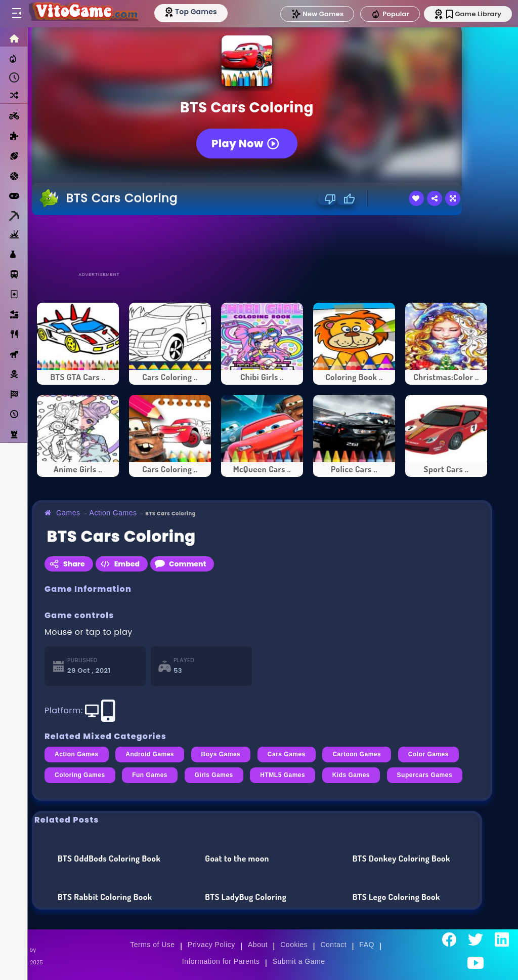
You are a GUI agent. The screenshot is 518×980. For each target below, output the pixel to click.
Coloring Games (80, 775)
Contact (333, 945)
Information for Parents (221, 961)
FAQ (367, 945)
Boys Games (221, 754)
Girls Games (214, 775)
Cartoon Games (357, 754)
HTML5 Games (283, 775)
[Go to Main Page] (83, 14)
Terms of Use (152, 945)
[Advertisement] (262, 243)
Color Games (428, 754)
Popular (390, 14)
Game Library (474, 14)
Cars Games (287, 754)
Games (68, 513)
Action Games (113, 513)
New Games (317, 14)
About (258, 945)
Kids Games (351, 775)
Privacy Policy (211, 945)
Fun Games (150, 775)
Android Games (150, 754)
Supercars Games (425, 775)
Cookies (294, 945)
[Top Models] (191, 12)
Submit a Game (299, 961)
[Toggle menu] (16, 14)
